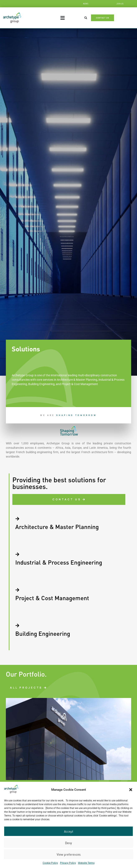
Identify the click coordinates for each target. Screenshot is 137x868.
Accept (69, 831)
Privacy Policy (68, 863)
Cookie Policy (50, 863)
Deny (68, 843)
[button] (131, 790)
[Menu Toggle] (63, 18)
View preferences (69, 854)
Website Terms (86, 863)
